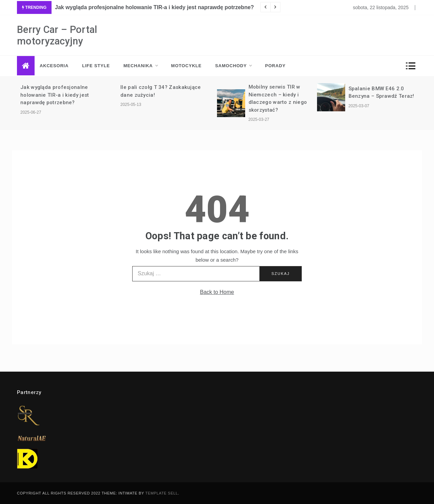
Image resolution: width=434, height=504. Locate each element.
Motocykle (186, 66)
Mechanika (141, 66)
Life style (96, 66)
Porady (275, 66)
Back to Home (217, 292)
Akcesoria (54, 66)
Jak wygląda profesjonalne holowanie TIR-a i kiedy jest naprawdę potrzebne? (154, 7)
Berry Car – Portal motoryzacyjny (57, 35)
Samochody (233, 66)
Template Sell (162, 493)
